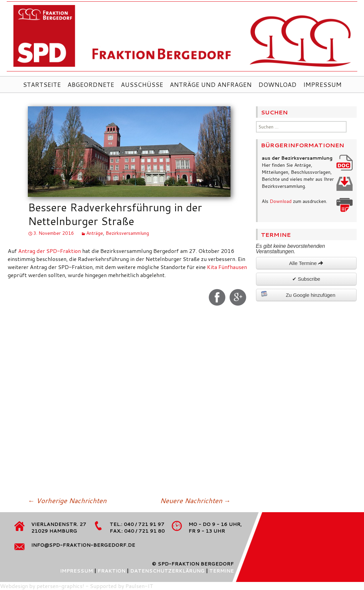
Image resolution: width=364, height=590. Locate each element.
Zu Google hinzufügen (298, 294)
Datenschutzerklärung (167, 571)
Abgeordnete (91, 85)
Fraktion (112, 571)
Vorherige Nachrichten (67, 500)
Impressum (322, 85)
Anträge (95, 233)
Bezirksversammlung (127, 233)
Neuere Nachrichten (195, 500)
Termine (222, 571)
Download (277, 85)
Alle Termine (306, 263)
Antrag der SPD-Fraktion (49, 251)
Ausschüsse (142, 85)
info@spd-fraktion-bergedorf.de (83, 545)
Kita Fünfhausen (227, 267)
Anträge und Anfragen (211, 85)
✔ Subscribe (306, 279)
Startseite (42, 85)
